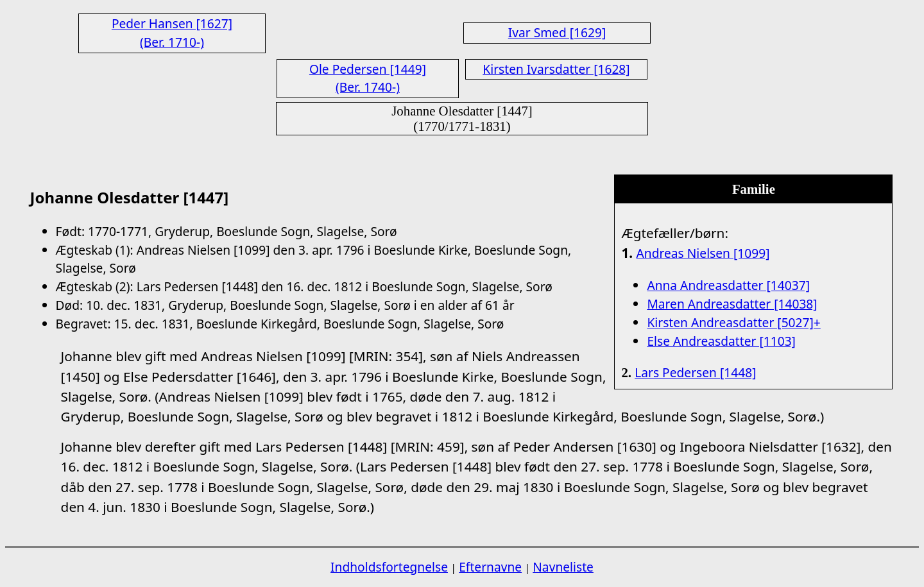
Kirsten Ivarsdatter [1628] (556, 69)
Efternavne (490, 567)
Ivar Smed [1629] (557, 32)
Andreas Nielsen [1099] (703, 253)
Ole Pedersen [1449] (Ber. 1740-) (368, 78)
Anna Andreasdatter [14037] (728, 285)
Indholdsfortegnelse (389, 567)
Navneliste (563, 567)
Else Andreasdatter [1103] (721, 341)
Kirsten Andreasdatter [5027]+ (733, 322)
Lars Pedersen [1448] (695, 372)
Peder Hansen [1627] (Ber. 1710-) (172, 33)
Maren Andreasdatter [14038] (732, 304)
